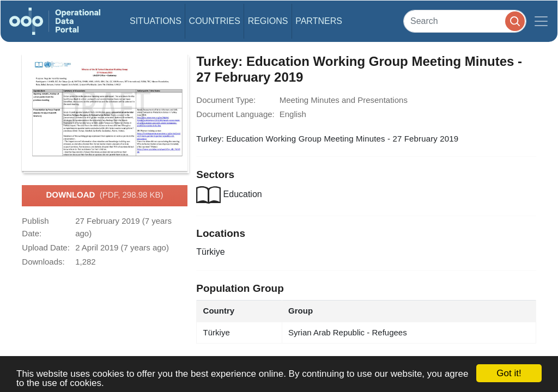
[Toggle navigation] (541, 21)
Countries (215, 21)
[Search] (465, 21)
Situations (156, 21)
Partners (319, 21)
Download (104, 195)
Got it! (509, 373)
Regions (268, 21)
